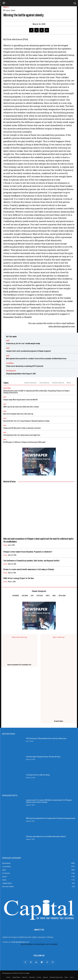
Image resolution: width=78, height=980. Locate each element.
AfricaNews (44, 383)
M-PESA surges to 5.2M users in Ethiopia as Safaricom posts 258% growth (24, 442)
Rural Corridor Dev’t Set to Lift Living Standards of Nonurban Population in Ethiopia (26, 421)
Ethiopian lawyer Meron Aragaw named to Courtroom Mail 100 (20, 400)
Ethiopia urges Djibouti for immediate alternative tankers (46, 836)
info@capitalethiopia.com (20, 942)
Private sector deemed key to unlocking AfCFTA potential (25, 366)
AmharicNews (58, 383)
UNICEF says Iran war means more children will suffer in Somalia (21, 407)
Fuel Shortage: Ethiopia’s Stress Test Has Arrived (43, 757)
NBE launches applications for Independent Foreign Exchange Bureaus (51, 818)
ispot (8, 340)
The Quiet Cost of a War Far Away (38, 775)
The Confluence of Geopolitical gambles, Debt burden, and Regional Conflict (31, 561)
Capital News (7, 388)
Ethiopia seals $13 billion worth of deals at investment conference (22, 428)
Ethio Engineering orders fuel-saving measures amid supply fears (22, 435)
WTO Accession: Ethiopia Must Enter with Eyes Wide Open (46, 738)
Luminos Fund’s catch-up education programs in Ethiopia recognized (28, 351)
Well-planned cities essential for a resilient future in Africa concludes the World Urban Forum (36, 359)
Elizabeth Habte (59, 721)
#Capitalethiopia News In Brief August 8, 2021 (21, 374)
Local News (10, 363)
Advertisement (31, 383)
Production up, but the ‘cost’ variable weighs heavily (23, 343)
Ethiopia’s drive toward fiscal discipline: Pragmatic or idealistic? (28, 552)
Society (6, 7)
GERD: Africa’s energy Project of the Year (19, 578)
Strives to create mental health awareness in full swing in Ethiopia (29, 569)
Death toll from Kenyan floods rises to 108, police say (18, 414)
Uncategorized (11, 371)
